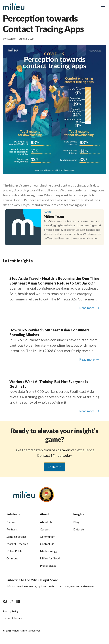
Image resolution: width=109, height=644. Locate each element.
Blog (76, 522)
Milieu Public (15, 551)
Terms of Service (12, 618)
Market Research (17, 544)
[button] (102, 7)
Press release (48, 565)
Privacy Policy (11, 611)
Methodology (49, 551)
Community (47, 537)
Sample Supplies (16, 537)
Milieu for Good (50, 558)
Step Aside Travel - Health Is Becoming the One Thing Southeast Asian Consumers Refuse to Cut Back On (54, 281)
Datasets (79, 529)
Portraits (12, 529)
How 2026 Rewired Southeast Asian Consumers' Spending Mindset (50, 332)
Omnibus (12, 558)
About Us (46, 522)
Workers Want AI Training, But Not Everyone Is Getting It (49, 384)
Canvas (11, 522)
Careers (45, 529)
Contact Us (47, 544)
